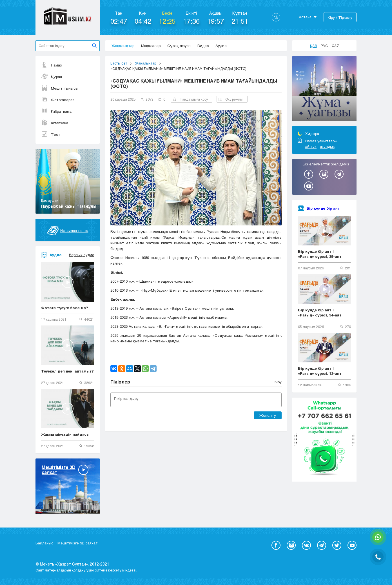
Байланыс (44, 543)
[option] (324, 89)
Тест (51, 134)
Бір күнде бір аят (323, 208)
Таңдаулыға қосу (190, 99)
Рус (324, 46)
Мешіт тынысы (60, 88)
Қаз (313, 46)
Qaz (335, 46)
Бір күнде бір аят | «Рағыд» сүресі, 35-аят (320, 254)
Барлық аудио (82, 255)
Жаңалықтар (123, 46)
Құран (52, 77)
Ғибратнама (56, 111)
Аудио (221, 46)
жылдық (327, 147)
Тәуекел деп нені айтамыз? (67, 371)
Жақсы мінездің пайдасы (65, 434)
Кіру (278, 382)
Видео (203, 46)
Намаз (52, 65)
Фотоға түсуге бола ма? (65, 308)
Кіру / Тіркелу (340, 17)
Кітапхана (55, 123)
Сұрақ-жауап (179, 46)
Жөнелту (268, 415)
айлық (311, 147)
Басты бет (119, 63)
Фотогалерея (58, 100)
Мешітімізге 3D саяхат (78, 543)
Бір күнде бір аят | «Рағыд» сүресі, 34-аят (320, 313)
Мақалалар (151, 46)
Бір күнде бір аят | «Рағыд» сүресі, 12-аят (320, 371)
